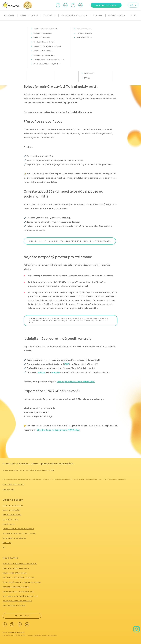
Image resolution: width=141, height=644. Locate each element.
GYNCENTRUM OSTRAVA (14, 606)
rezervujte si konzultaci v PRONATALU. (76, 382)
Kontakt (7, 543)
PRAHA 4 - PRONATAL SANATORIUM (20, 564)
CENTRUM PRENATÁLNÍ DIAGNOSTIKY (20, 596)
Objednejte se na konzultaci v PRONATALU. (58, 430)
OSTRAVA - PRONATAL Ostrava (18, 578)
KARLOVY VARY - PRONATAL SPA (18, 592)
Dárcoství (50, 15)
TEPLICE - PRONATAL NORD (16, 587)
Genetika (98, 15)
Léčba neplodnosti (13, 506)
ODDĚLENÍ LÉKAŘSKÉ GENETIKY (17, 601)
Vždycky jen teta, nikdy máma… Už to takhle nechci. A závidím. (39, 26)
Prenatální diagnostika (74, 15)
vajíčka (42, 372)
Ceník (134, 15)
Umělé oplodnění (29, 15)
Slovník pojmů (10, 520)
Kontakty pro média (13, 485)
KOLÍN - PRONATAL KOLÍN (15, 573)
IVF (4, 547)
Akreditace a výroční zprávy (18, 529)
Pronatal (9, 15)
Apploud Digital (17, 632)
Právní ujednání (34, 635)
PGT (67, 364)
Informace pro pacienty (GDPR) (19, 533)
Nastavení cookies (50, 635)
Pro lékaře (8, 489)
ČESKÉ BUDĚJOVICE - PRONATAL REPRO (22, 582)
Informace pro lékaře (14, 538)
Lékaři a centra (117, 15)
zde (53, 470)
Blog (10, 26)
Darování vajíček (12, 515)
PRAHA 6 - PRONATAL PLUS (16, 568)
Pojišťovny (9, 524)
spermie (56, 372)
